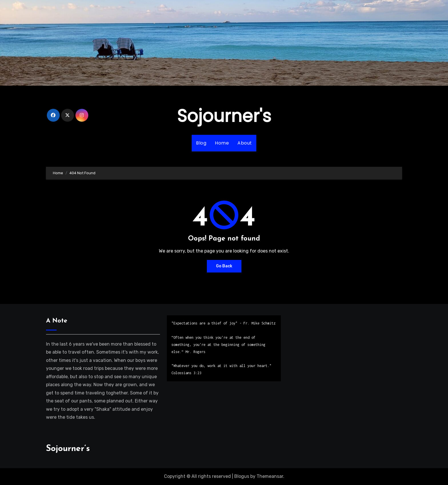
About (245, 143)
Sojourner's (224, 116)
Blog (201, 143)
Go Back (224, 266)
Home (222, 143)
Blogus (242, 476)
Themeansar (270, 476)
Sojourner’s (68, 449)
